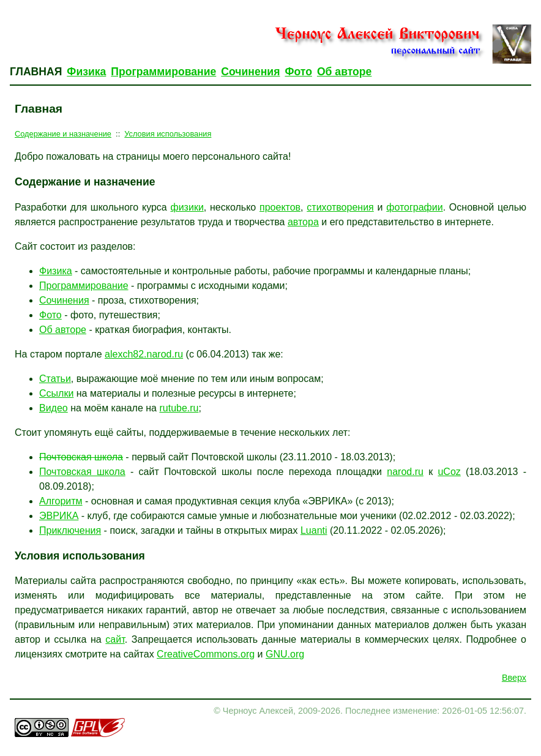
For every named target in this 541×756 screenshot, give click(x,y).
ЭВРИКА (59, 516)
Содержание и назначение (63, 134)
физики (187, 207)
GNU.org (285, 654)
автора (303, 222)
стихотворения (340, 207)
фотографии (414, 207)
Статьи (55, 379)
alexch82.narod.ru (144, 354)
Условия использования (168, 134)
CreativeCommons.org (206, 654)
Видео (54, 408)
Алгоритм (61, 501)
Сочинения (250, 72)
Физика (86, 72)
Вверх (514, 678)
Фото (298, 72)
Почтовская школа (81, 457)
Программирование (163, 72)
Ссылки (56, 393)
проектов (280, 207)
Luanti (314, 530)
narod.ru (405, 472)
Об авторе (344, 72)
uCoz (449, 472)
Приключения (70, 530)
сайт (115, 639)
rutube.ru (179, 408)
